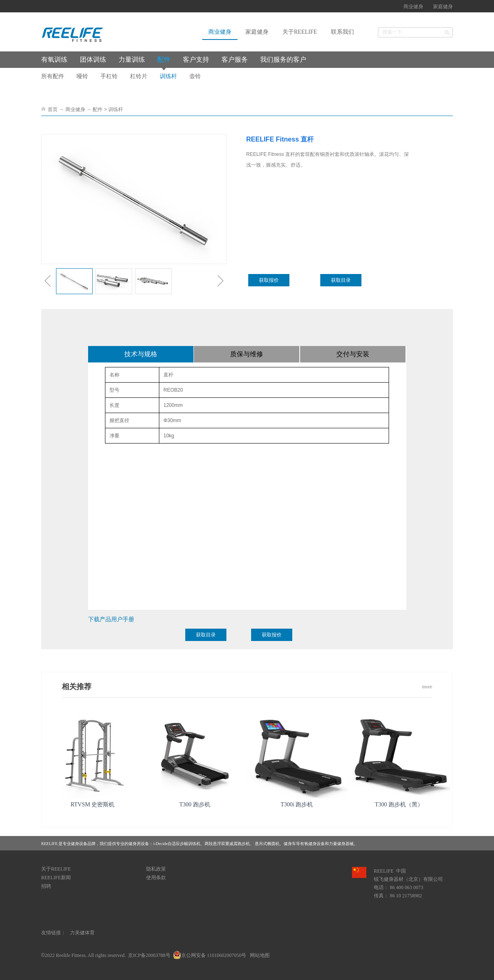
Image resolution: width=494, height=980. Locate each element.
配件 (98, 109)
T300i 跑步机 (297, 805)
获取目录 (341, 280)
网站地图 (259, 955)
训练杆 (116, 109)
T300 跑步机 (195, 805)
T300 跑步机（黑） (399, 805)
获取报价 (269, 280)
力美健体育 (82, 933)
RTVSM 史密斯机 (93, 805)
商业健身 (75, 109)
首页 (53, 109)
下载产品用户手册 (111, 619)
